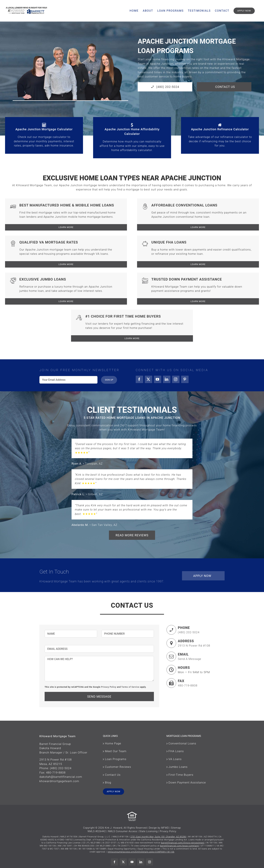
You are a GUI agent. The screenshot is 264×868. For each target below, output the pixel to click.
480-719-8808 (188, 685)
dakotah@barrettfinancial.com (61, 777)
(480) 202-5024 (189, 632)
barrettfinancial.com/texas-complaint (180, 846)
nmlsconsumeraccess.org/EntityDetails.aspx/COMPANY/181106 (141, 852)
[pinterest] (185, 379)
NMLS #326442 (97, 831)
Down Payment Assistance (187, 782)
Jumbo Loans (178, 767)
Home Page (113, 743)
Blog (108, 782)
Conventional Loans (182, 743)
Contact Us (113, 775)
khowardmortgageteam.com (59, 781)
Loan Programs (116, 759)
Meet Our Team (116, 751)
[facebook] (139, 379)
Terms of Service (130, 687)
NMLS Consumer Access (122, 831)
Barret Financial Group (55, 744)
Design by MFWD (159, 828)
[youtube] (158, 379)
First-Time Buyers (181, 775)
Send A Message (189, 659)
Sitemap (176, 828)
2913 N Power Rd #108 (194, 646)
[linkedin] (167, 379)
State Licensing (148, 831)
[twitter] (148, 379)
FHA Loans (176, 751)
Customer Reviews (118, 767)
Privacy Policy (109, 687)
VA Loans (175, 759)
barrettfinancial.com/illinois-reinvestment (183, 843)
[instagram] (176, 379)
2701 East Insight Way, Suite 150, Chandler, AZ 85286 (158, 837)
